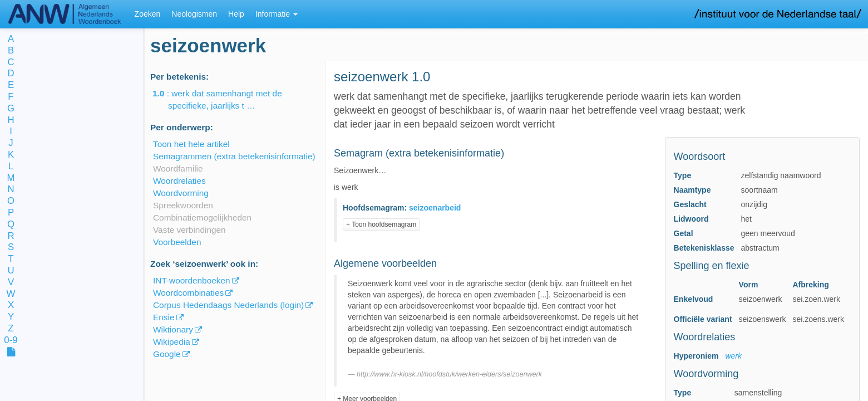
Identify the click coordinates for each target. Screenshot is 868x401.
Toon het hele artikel (191, 144)
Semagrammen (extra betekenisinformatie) (234, 156)
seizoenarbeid (435, 208)
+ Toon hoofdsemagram (381, 224)
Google (167, 354)
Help (236, 14)
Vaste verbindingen (189, 230)
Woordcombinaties (188, 293)
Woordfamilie (178, 168)
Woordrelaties (179, 181)
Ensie (164, 317)
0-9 (11, 341)
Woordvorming (181, 193)
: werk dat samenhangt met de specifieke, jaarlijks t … (225, 99)
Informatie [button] (277, 14)
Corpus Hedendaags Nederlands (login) (228, 305)
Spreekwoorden (183, 205)
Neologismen (194, 14)
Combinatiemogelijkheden (202, 217)
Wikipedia (172, 342)
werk (733, 356)
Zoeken (148, 14)
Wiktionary (173, 329)
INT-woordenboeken (192, 280)
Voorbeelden (177, 242)
